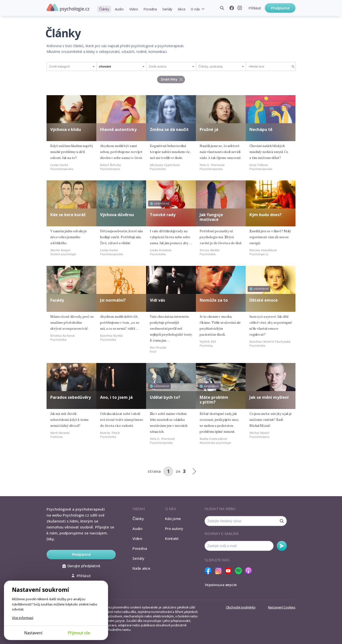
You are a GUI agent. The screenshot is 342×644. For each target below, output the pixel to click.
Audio (119, 9)
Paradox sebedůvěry (71, 397)
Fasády (57, 300)
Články (104, 9)
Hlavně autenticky (118, 129)
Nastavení (33, 633)
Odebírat (282, 546)
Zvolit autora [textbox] (158, 66)
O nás (195, 9)
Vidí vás (157, 300)
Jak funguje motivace (211, 217)
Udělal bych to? (165, 397)
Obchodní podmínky (241, 607)
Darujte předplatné (81, 566)
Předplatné (280, 8)
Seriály (167, 9)
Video (134, 9)
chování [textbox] (105, 66)
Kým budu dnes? (265, 215)
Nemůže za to (214, 300)
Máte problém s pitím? (214, 400)
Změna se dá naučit (169, 129)
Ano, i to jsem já (116, 397)
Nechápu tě (261, 129)
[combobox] (72, 66)
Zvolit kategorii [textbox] (59, 66)
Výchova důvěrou (117, 215)
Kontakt (172, 538)
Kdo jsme (173, 519)
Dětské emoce (264, 300)
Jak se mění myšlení (269, 397)
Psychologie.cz (68, 8)
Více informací (23, 618)
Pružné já (209, 129)
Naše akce (141, 568)
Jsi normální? (113, 300)
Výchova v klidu (66, 129)
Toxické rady (163, 215)
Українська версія (221, 585)
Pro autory (174, 528)
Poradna (150, 9)
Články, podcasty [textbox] (211, 66)
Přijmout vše (79, 633)
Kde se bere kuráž (68, 215)
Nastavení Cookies (282, 607)
